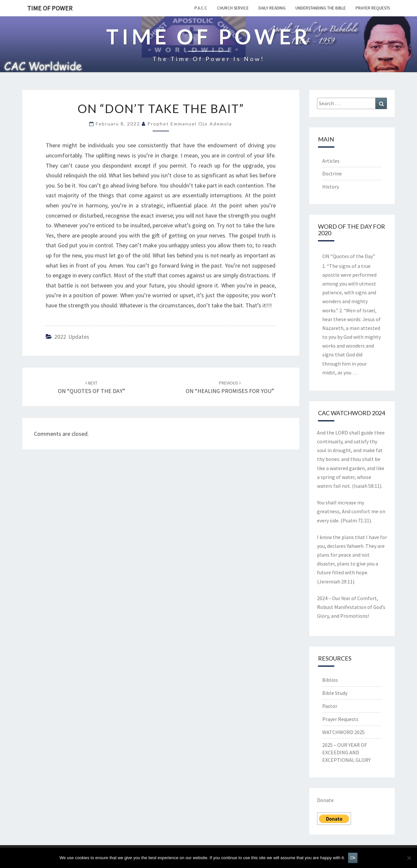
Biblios (330, 680)
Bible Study (335, 693)
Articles (331, 161)
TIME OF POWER (50, 8)
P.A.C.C (201, 8)
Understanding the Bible (321, 8)
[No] (409, 858)
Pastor (330, 706)
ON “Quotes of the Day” (349, 256)
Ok (353, 858)
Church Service (233, 8)
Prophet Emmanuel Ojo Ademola (190, 124)
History (331, 187)
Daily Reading (272, 8)
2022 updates (72, 337)
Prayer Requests (373, 8)
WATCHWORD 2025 (343, 732)
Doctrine (332, 173)
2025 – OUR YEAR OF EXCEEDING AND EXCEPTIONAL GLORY (346, 752)
